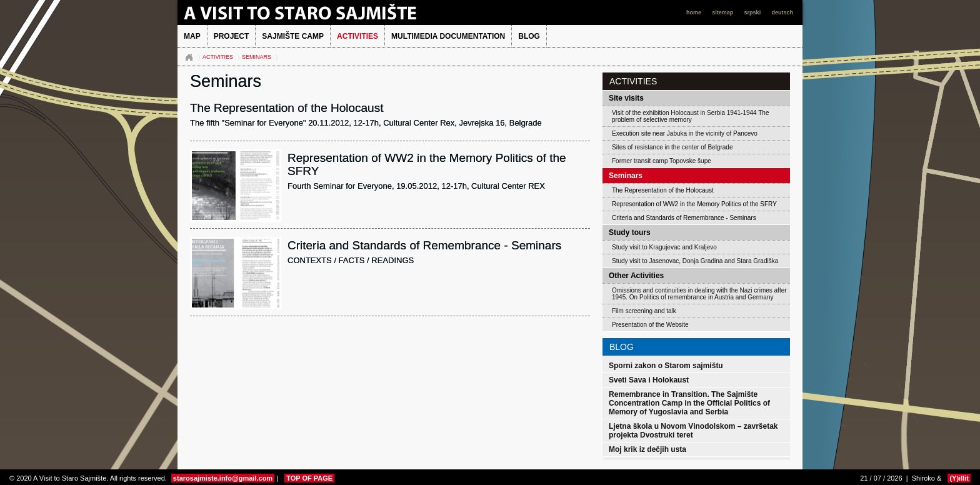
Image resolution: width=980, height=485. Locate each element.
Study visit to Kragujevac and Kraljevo (664, 247)
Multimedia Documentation (448, 36)
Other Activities (636, 276)
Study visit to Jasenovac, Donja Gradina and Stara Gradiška (695, 261)
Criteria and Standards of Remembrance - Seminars (684, 218)
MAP (192, 36)
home (695, 12)
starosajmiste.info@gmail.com (223, 478)
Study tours (630, 232)
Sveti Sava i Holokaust (649, 380)
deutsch (782, 12)
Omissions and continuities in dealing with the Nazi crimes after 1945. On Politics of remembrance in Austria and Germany (699, 294)
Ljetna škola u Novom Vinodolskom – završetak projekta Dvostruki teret (693, 431)
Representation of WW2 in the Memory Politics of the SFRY (694, 204)
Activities (357, 36)
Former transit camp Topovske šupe (662, 161)
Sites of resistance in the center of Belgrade (672, 147)
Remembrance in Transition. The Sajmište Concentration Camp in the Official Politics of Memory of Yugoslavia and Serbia (689, 403)
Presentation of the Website (650, 325)
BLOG (529, 36)
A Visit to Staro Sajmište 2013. (318, 12)
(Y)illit (959, 478)
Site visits (626, 98)
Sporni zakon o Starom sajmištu (666, 366)
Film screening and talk (644, 311)
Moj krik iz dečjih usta (647, 449)
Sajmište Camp (293, 36)
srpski (753, 12)
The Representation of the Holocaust (663, 190)
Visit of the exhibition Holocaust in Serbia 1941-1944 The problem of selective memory (690, 116)
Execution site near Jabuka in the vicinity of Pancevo (685, 133)
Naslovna (189, 57)
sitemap (723, 12)
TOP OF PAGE (309, 478)
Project (232, 36)
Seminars (257, 57)
